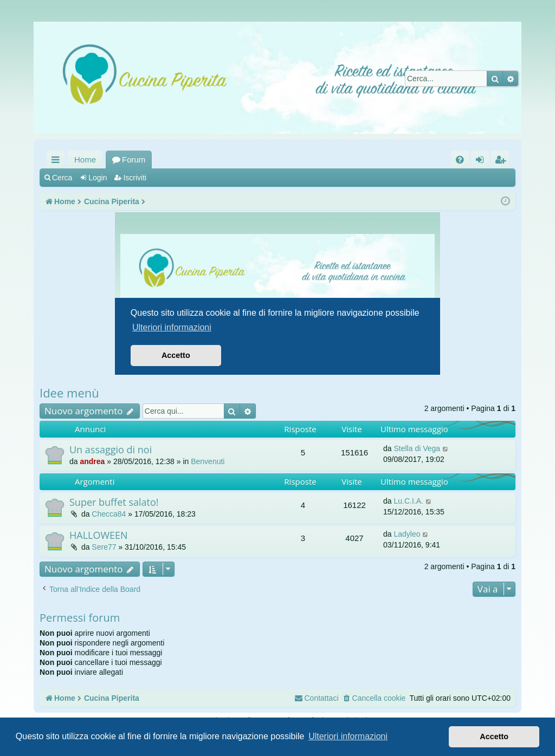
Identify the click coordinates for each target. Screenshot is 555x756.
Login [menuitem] (482, 162)
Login (98, 178)
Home (85, 159)
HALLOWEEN (99, 535)
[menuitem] (460, 159)
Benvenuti (208, 461)
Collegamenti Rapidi (58, 162)
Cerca (62, 178)
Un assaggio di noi (111, 449)
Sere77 (104, 547)
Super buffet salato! (114, 502)
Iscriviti (135, 178)
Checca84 (109, 514)
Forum (134, 159)
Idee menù (69, 393)
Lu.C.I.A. (408, 501)
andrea (92, 461)
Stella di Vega (417, 448)
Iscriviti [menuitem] (502, 162)
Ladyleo (407, 534)
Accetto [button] (494, 737)
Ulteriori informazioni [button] (348, 736)
